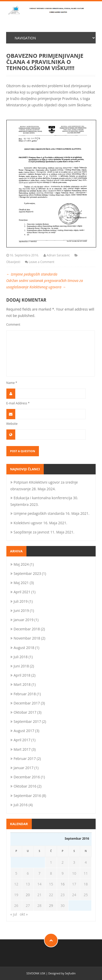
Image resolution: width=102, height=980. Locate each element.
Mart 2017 (22, 749)
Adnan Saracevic (58, 255)
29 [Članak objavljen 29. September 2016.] (51, 905)
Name (12, 383)
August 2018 (24, 648)
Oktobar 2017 (25, 712)
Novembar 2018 (27, 638)
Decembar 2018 (27, 629)
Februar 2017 (25, 759)
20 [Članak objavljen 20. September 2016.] (28, 895)
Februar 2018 (25, 694)
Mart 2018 (22, 684)
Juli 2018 (21, 657)
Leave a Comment (42, 262)
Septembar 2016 (27, 796)
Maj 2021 (21, 583)
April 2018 (22, 675)
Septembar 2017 (27, 721)
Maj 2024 (21, 564)
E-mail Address (18, 403)
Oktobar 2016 (25, 786)
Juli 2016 (21, 805)
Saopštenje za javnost (32, 532)
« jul (14, 914)
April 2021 (22, 592)
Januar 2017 (24, 768)
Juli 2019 (21, 601)
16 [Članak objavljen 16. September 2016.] (63, 884)
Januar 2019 (24, 620)
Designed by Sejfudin (62, 973)
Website (12, 424)
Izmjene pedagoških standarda (39, 513)
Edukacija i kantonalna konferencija (43, 498)
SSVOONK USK (36, 973)
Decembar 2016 (27, 777)
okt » (24, 914)
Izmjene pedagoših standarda (32, 274)
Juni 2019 (21, 611)
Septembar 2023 (27, 573)
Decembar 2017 (27, 703)
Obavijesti (13, 262)
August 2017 (24, 731)
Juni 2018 (21, 666)
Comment (13, 324)
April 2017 (22, 740)
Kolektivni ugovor (28, 523)
